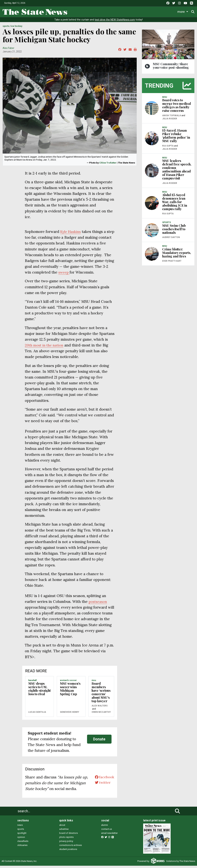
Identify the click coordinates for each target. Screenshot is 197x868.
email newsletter (109, 835)
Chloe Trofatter (108, 165)
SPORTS (6, 29)
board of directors (69, 835)
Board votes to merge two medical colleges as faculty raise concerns (177, 108)
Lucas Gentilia (37, 714)
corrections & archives (71, 848)
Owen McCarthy (101, 714)
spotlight (22, 835)
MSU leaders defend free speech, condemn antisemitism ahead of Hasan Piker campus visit (177, 172)
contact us (107, 831)
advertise (64, 831)
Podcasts (167, 11)
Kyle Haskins (71, 234)
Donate (99, 741)
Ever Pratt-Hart (172, 263)
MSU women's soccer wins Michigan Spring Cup (70, 691)
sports (21, 831)
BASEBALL (32, 683)
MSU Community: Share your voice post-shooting (171, 68)
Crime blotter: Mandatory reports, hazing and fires (177, 255)
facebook (104, 780)
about (62, 827)
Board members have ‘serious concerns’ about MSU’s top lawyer (101, 695)
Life (88, 11)
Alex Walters (100, 708)
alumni (105, 827)
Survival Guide (122, 11)
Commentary (145, 11)
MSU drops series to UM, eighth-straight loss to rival (40, 691)
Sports (101, 11)
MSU (94, 683)
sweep (65, 275)
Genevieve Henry (70, 714)
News (75, 11)
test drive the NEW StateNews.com (115, 22)
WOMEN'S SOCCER (68, 683)
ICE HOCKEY (17, 29)
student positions (68, 852)
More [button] (182, 11)
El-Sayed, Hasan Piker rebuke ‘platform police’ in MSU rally (176, 138)
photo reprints (66, 840)
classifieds (23, 844)
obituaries (22, 848)
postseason (98, 604)
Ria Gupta (168, 148)
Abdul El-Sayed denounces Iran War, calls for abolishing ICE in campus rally (175, 204)
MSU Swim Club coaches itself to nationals (174, 231)
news (20, 827)
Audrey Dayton (171, 240)
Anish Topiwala (172, 118)
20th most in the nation (45, 348)
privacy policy (66, 844)
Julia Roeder (170, 121)
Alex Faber (8, 50)
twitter (102, 785)
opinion (21, 840)
